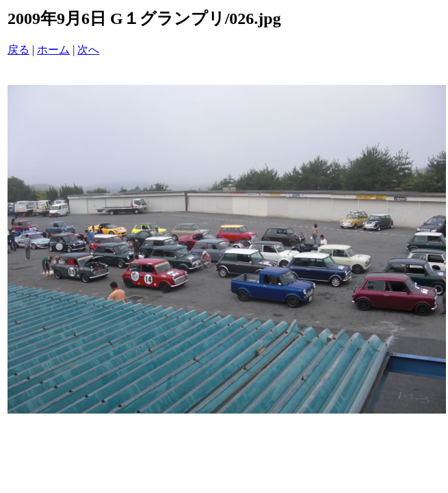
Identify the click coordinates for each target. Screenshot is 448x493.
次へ (88, 50)
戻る (18, 50)
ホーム (53, 50)
